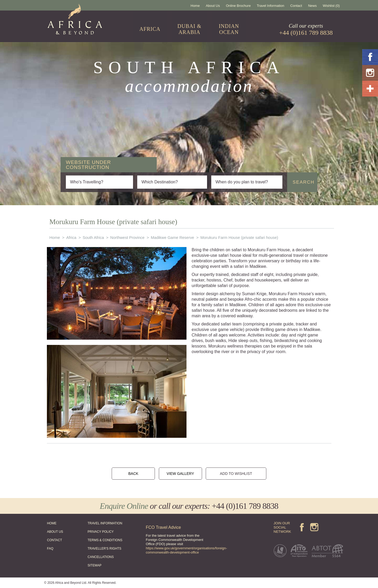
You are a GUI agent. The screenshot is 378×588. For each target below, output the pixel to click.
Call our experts (306, 29)
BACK (133, 474)
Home (195, 6)
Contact (296, 6)
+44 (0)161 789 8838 (245, 506)
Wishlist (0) (331, 6)
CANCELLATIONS (101, 557)
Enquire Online (124, 506)
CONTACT (55, 540)
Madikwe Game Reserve (173, 237)
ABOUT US (55, 532)
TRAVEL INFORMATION (105, 523)
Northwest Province (127, 237)
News (313, 6)
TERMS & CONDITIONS (105, 540)
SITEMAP (95, 565)
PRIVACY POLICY (101, 532)
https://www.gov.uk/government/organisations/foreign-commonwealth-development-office (186, 550)
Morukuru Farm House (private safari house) (239, 237)
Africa (71, 237)
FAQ (50, 549)
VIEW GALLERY (180, 474)
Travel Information (271, 6)
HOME (52, 523)
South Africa (93, 237)
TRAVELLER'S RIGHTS (105, 549)
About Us (213, 6)
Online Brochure (238, 6)
